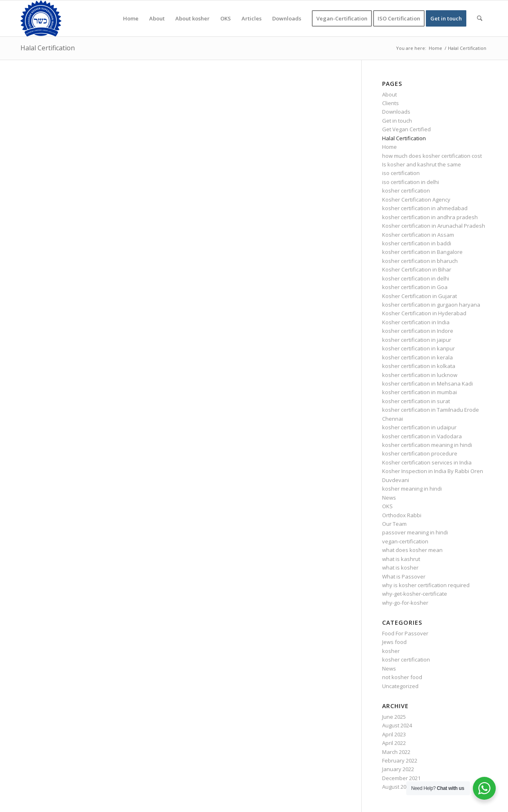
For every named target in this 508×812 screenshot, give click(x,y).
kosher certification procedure (420, 453)
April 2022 (394, 743)
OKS (387, 506)
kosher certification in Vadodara (422, 436)
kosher (391, 651)
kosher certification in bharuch (420, 261)
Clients (391, 103)
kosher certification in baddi (417, 243)
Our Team (394, 524)
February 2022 (400, 760)
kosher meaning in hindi (412, 489)
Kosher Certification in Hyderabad (424, 313)
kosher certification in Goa (415, 287)
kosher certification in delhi (416, 278)
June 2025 (394, 717)
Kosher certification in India (416, 322)
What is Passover (404, 576)
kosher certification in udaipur (419, 427)
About (389, 94)
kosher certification (406, 191)
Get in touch (397, 121)
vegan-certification (405, 541)
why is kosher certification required (426, 585)
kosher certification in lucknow (420, 375)
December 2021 (401, 778)
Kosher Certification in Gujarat (420, 296)
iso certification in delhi (411, 182)
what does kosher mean (412, 550)
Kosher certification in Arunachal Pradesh (434, 226)
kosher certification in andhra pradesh (430, 217)
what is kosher (400, 568)
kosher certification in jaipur (417, 340)
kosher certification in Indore (418, 331)
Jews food (394, 642)
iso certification (401, 173)
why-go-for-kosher (405, 603)
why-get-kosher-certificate (415, 594)
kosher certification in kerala (417, 357)
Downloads (396, 112)
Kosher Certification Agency (416, 200)
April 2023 (394, 734)
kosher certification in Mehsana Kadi (427, 384)
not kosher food (402, 677)
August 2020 (397, 787)
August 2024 (397, 725)
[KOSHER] (41, 18)
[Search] (480, 18)
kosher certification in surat (416, 401)
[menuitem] (131, 18)
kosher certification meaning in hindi (427, 445)
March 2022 (396, 752)
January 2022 (398, 769)
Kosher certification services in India (427, 462)
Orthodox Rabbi (402, 515)
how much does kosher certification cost (432, 156)
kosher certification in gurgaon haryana (431, 305)
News (389, 498)
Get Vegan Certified (406, 129)
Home (389, 147)
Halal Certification (48, 48)
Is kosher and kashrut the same (422, 164)
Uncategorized (400, 686)
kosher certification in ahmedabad (425, 208)
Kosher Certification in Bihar (417, 269)
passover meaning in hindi (415, 532)
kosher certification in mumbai (420, 392)
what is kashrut (401, 559)
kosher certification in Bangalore (422, 252)
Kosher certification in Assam (418, 235)
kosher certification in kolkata (419, 366)
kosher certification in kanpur (418, 348)
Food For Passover (405, 633)
